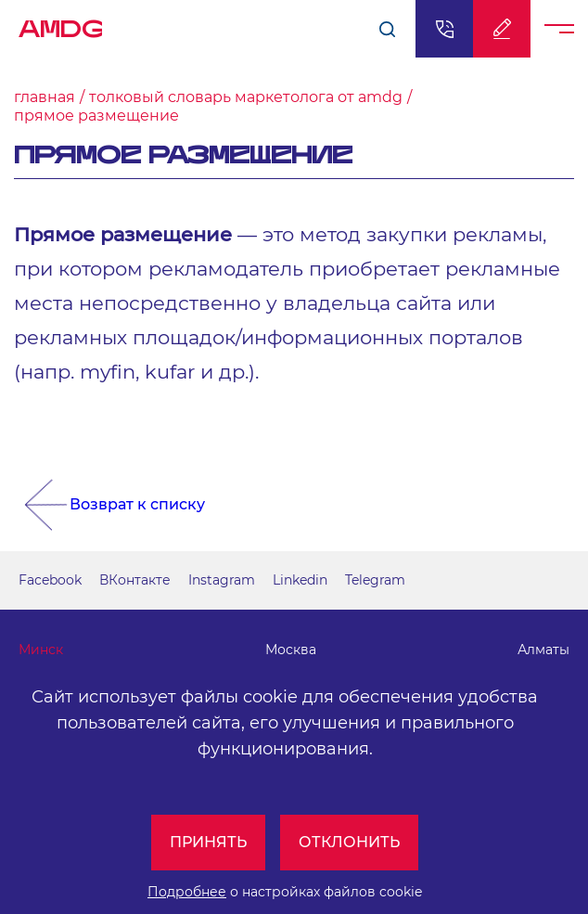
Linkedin (300, 580)
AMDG (61, 24)
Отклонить (349, 842)
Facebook (50, 580)
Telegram (375, 580)
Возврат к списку (137, 504)
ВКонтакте (135, 580)
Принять (208, 842)
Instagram (222, 580)
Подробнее (187, 892)
